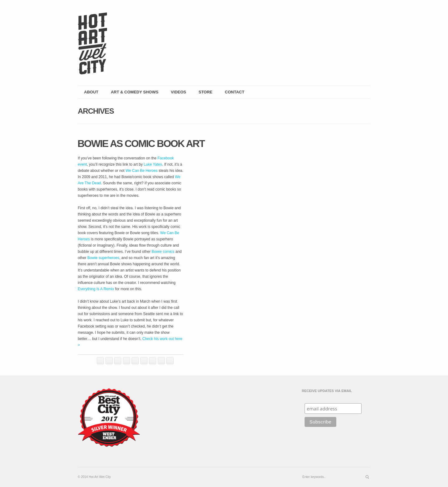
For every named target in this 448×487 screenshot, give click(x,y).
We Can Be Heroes (141, 171)
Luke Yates (153, 164)
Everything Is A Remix (96, 289)
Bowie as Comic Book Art (141, 144)
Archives (96, 111)
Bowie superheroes (103, 258)
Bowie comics (163, 252)
